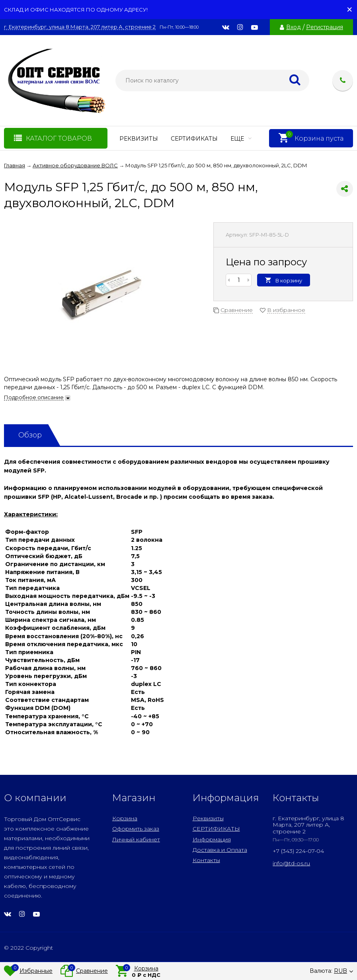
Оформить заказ (136, 829)
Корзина (125, 818)
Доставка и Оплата (220, 850)
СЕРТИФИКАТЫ (194, 139)
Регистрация (325, 27)
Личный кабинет (136, 839)
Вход (294, 27)
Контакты (206, 860)
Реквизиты (139, 139)
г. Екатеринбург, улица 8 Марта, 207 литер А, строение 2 (80, 27)
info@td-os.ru (291, 863)
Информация (212, 839)
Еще (241, 139)
